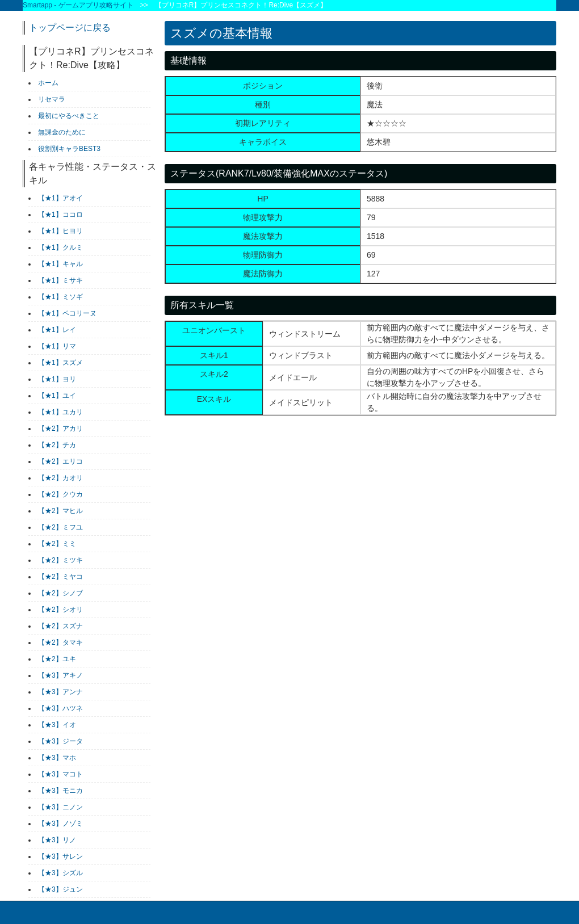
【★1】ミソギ (60, 297)
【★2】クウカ (60, 494)
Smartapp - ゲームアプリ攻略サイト (78, 5)
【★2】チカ (57, 445)
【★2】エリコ (60, 461)
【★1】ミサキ (60, 280)
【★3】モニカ (60, 791)
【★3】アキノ (60, 675)
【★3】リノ (57, 840)
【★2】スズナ (60, 626)
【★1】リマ (57, 346)
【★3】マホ (57, 758)
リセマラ (52, 99)
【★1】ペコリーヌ (67, 313)
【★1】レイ (57, 330)
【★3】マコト (60, 774)
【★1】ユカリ (60, 412)
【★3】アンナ (60, 692)
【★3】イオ (57, 725)
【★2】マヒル (60, 511)
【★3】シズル (60, 873)
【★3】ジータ (60, 741)
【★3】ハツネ (60, 708)
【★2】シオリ (60, 610)
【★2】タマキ (60, 642)
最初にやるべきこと (69, 116)
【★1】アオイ (60, 198)
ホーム (48, 83)
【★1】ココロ (60, 215)
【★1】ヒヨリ (60, 231)
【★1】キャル (60, 264)
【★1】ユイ (57, 396)
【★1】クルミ (60, 247)
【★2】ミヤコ (60, 577)
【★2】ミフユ (60, 527)
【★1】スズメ (60, 363)
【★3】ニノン (60, 807)
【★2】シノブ (60, 593)
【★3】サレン (60, 856)
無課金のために (62, 132)
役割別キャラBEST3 (69, 149)
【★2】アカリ (60, 429)
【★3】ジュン (60, 889)
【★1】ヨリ (57, 379)
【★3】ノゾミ (60, 824)
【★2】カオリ (60, 478)
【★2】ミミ (57, 544)
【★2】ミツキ (60, 560)
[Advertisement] (250, 522)
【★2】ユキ (57, 659)
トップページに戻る (70, 28)
